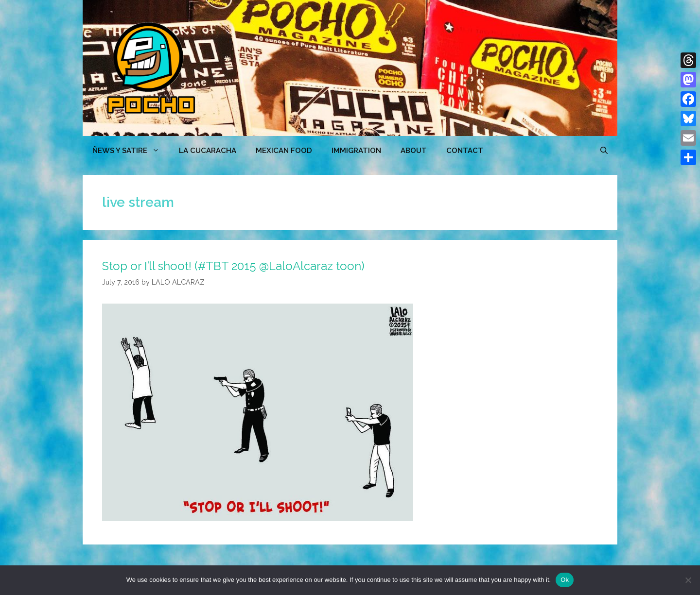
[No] (688, 580)
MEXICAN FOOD (284, 151)
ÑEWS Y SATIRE (131, 151)
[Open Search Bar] (604, 151)
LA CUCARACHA (208, 151)
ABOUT (414, 151)
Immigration (356, 151)
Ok (565, 580)
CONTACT (465, 151)
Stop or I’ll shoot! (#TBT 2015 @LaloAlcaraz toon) (233, 266)
